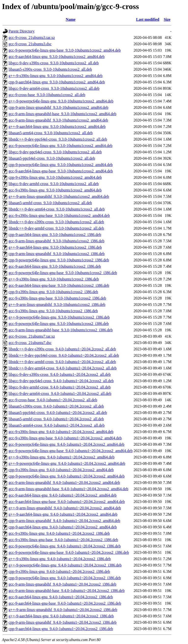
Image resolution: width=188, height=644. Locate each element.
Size (167, 19)
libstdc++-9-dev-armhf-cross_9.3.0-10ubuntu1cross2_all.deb (56, 228)
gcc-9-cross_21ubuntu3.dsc (30, 44)
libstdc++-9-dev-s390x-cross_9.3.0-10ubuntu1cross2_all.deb (56, 222)
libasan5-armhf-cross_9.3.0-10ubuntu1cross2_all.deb (50, 203)
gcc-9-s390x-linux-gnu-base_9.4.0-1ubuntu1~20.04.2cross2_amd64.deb (65, 438)
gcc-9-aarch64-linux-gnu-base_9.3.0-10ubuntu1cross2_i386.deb (59, 285)
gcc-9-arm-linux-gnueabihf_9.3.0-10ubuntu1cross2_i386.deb (56, 241)
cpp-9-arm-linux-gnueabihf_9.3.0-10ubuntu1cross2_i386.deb (57, 254)
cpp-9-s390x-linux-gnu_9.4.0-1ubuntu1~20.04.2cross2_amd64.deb (61, 470)
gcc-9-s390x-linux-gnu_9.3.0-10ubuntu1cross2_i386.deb (53, 311)
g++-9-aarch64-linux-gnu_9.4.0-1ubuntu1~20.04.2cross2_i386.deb (61, 616)
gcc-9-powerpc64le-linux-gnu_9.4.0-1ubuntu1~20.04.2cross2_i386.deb (65, 546)
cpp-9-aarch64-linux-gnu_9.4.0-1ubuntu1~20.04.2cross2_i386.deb (61, 629)
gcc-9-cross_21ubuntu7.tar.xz (32, 336)
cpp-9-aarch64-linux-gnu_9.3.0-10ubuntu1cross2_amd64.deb (57, 82)
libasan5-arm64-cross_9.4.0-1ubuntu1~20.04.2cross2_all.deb (57, 425)
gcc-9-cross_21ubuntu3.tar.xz (32, 38)
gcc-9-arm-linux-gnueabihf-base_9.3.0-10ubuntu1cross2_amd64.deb (62, 114)
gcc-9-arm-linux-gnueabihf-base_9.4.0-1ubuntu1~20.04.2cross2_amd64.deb (68, 489)
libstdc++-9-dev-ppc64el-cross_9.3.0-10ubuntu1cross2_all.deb (58, 139)
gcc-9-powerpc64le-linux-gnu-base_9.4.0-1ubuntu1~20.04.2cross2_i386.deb (69, 552)
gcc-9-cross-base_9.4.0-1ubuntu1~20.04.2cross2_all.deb (53, 400)
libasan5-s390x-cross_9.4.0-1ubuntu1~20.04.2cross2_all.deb (56, 406)
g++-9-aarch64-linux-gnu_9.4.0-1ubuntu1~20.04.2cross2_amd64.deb (63, 514)
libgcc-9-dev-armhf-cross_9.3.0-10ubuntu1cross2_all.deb (54, 184)
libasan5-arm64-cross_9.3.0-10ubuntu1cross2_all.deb (51, 133)
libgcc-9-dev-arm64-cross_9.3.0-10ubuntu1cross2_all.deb (54, 88)
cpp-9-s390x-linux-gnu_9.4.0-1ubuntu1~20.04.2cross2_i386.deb (59, 572)
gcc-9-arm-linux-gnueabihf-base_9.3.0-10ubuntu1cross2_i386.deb (61, 330)
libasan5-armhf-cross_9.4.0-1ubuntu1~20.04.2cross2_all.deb (56, 419)
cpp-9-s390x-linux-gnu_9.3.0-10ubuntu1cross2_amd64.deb (55, 177)
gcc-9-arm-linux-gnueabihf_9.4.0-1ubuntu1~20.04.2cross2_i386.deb (62, 584)
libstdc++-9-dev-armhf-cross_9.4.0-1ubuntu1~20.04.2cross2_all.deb (62, 362)
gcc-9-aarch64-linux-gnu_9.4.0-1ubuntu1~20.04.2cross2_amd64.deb (63, 495)
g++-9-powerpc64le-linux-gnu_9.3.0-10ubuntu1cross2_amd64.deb (61, 101)
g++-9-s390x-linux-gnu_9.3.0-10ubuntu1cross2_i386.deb (54, 279)
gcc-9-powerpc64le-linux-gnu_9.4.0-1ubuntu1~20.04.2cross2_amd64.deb (66, 444)
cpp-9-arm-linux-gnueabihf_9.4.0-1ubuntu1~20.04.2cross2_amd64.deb (64, 521)
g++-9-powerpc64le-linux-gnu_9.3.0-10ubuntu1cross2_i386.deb (59, 317)
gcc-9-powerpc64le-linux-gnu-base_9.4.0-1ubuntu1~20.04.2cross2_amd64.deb (71, 451)
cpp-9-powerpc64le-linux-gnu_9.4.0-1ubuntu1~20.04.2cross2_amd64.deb (67, 476)
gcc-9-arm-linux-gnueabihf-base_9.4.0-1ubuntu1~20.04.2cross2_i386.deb (67, 591)
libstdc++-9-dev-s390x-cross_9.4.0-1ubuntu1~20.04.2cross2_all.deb (62, 349)
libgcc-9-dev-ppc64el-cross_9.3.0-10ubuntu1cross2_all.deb (55, 152)
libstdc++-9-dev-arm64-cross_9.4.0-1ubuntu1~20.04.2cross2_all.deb (63, 368)
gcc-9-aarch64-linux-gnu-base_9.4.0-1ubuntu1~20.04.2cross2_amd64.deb (67, 502)
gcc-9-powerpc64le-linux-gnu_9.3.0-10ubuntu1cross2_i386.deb (59, 324)
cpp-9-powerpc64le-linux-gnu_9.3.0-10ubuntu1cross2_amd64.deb (61, 165)
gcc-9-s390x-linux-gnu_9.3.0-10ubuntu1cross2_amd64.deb (55, 190)
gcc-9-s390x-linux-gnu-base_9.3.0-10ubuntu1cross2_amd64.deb (59, 216)
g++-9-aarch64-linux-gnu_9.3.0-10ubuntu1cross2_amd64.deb (57, 127)
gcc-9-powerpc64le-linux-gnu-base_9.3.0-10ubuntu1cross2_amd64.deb (65, 50)
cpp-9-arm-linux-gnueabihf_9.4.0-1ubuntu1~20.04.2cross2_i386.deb (63, 622)
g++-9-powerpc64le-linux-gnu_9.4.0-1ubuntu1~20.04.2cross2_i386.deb (65, 565)
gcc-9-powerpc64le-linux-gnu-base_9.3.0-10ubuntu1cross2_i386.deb (63, 273)
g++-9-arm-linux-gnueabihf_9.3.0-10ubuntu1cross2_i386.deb (57, 305)
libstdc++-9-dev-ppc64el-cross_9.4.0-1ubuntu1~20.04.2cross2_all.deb (64, 355)
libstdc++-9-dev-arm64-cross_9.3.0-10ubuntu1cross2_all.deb (57, 209)
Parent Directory (22, 31)
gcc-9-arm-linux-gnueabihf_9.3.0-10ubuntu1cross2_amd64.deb (58, 120)
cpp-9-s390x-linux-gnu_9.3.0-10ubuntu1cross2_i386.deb (53, 292)
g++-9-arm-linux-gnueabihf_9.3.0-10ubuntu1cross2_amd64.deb (59, 196)
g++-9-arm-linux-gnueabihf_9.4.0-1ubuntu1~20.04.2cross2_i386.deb (63, 610)
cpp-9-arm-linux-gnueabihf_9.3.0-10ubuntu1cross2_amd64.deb (58, 107)
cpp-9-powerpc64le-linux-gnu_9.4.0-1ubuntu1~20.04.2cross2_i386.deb (65, 578)
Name (70, 19)
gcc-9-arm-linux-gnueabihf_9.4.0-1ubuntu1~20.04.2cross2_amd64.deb (64, 483)
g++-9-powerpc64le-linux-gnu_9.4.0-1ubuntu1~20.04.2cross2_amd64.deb (67, 463)
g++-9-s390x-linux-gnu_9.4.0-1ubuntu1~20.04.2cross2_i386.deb (60, 559)
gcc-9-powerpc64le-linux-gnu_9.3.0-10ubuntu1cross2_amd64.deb (60, 146)
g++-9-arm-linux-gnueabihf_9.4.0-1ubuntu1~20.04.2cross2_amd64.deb (65, 508)
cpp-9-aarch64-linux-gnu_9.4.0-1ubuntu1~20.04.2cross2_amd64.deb (63, 527)
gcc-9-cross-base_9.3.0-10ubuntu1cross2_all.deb (47, 95)
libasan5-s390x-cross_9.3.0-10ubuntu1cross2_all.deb (50, 69)
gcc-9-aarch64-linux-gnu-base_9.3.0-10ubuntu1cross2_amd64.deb (61, 171)
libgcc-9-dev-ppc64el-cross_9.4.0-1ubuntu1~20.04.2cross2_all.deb (61, 381)
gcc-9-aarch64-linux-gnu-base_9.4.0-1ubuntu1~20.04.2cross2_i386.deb (65, 603)
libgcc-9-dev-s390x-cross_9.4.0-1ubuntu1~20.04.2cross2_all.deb (60, 374)
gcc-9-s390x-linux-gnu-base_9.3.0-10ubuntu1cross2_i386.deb (57, 298)
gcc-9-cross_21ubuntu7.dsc (30, 343)
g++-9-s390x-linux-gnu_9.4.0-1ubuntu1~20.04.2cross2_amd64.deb (61, 457)
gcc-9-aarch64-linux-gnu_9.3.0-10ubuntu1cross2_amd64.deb (57, 57)
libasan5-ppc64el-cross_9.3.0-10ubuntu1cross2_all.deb (52, 158)
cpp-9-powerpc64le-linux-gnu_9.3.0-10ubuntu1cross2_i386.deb (59, 260)
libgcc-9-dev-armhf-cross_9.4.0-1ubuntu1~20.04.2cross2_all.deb (60, 387)
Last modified (148, 19)
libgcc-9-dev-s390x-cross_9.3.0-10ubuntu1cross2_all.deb (54, 63)
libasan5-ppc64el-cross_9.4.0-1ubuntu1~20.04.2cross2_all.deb (58, 413)
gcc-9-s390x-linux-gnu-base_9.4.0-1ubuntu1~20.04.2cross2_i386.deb (63, 540)
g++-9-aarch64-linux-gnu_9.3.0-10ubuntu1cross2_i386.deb (55, 247)
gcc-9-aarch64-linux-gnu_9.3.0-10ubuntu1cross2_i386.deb (55, 266)
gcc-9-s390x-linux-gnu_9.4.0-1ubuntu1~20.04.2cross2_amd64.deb (61, 432)
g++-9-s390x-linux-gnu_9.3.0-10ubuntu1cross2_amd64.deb (56, 76)
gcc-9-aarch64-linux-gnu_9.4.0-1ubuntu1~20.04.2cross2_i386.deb (61, 597)
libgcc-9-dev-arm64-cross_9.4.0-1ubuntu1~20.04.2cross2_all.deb (60, 394)
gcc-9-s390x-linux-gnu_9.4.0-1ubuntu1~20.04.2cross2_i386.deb (59, 533)
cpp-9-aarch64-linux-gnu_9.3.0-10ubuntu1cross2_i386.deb (55, 235)
